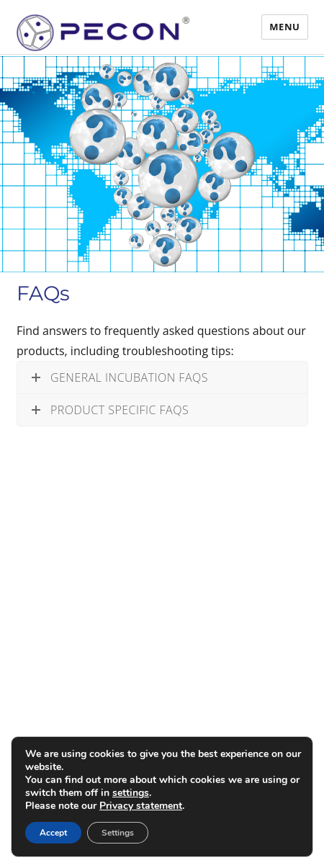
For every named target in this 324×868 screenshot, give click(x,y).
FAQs (43, 293)
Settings (118, 833)
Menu (284, 27)
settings (131, 793)
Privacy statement (141, 806)
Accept (53, 833)
